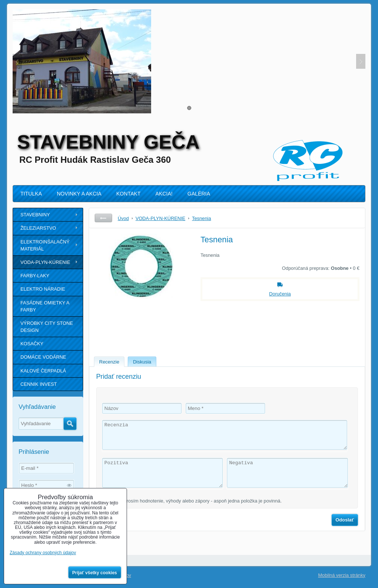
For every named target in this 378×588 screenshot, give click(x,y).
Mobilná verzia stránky (342, 575)
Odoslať (345, 520)
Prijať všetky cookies (95, 573)
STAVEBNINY (35, 215)
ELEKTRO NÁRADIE (43, 289)
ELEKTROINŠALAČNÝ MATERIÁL (45, 245)
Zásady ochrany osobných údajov (43, 553)
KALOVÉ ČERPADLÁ (43, 371)
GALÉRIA (199, 194)
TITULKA (31, 194)
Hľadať (70, 424)
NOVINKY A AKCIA (79, 194)
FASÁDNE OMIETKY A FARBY (45, 306)
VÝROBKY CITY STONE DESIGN (47, 327)
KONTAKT (128, 194)
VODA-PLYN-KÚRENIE (45, 262)
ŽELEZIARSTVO (38, 228)
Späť (103, 218)
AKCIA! (164, 194)
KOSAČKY (32, 344)
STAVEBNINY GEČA (108, 142)
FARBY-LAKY (35, 276)
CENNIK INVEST (39, 384)
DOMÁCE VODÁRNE (43, 357)
